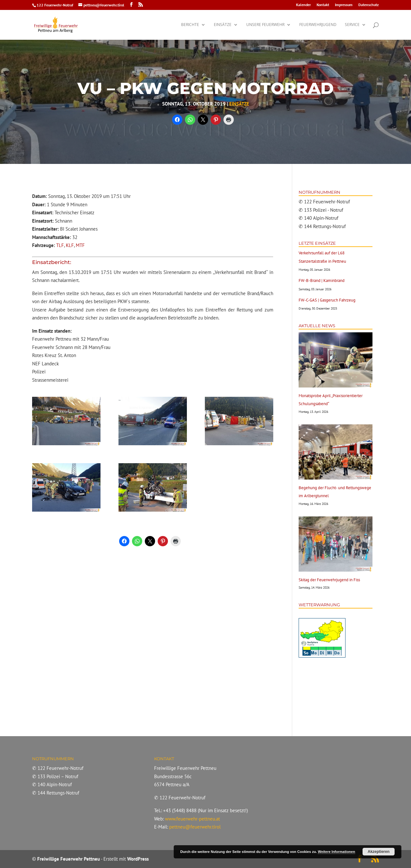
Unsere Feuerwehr (265, 25)
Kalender (303, 5)
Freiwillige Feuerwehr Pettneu (69, 859)
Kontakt (323, 5)
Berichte (190, 25)
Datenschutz (369, 5)
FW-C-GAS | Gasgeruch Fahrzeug (327, 300)
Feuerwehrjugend (318, 25)
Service (352, 25)
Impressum (344, 5)
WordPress (138, 859)
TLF (60, 245)
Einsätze (223, 25)
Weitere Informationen (337, 852)
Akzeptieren (379, 852)
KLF (70, 245)
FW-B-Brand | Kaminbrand (322, 281)
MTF (80, 245)
